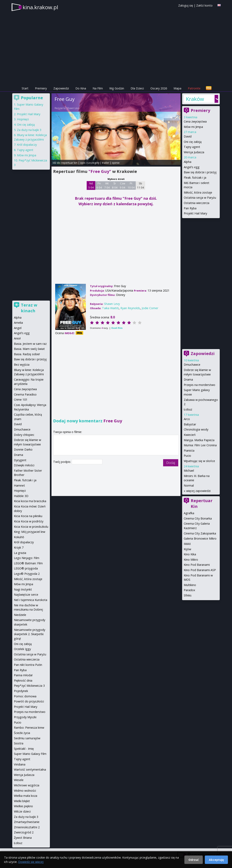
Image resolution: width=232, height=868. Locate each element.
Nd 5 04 (91, 185)
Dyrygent (20, 460)
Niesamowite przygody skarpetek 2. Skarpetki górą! (30, 634)
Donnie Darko (23, 449)
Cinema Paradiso (25, 394)
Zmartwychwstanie (27, 822)
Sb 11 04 (141, 185)
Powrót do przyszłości (29, 701)
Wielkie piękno (23, 806)
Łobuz (188, 409)
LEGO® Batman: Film (28, 563)
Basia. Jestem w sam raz (30, 344)
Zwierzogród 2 (24, 832)
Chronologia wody (196, 429)
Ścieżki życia (22, 733)
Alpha (188, 162)
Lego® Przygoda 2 (27, 574)
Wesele (19, 780)
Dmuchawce (192, 365)
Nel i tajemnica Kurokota (31, 600)
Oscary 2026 (159, 88)
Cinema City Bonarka (198, 518)
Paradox (189, 590)
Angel (18, 328)
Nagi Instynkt (23, 589)
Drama (188, 379)
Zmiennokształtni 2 (27, 827)
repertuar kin (69, 163)
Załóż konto (204, 5)
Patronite (194, 88)
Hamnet (19, 485)
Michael (189, 471)
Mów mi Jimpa (193, 127)
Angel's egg (192, 167)
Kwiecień (190, 435)
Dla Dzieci (137, 88)
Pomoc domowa (25, 696)
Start (25, 88)
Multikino (190, 585)
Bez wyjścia (22, 365)
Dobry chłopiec (24, 435)
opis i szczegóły (90, 163)
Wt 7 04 (107, 185)
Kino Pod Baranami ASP (200, 570)
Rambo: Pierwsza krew (29, 728)
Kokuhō (19, 537)
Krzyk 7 (19, 547)
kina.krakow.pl (40, 7)
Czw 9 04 (123, 185)
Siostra (19, 743)
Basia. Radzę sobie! (27, 354)
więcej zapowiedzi (198, 491)
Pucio (187, 456)
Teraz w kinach (29, 308)
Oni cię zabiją (193, 142)
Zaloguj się (186, 5)
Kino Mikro (191, 560)
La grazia (20, 553)
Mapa (177, 88)
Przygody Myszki (25, 717)
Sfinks (188, 595)
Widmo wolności (25, 791)
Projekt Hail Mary (195, 213)
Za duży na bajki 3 (29, 130)
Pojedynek (21, 691)
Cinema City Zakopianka (200, 533)
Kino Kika (190, 554)
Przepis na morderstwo (199, 385)
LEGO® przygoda (26, 568)
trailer (106, 163)
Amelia (18, 323)
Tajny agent (192, 147)
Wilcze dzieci (22, 811)
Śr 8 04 (115, 185)
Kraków (195, 99)
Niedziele (20, 615)
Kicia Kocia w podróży (29, 521)
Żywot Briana (23, 838)
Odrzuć (194, 860)
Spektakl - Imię (24, 749)
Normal (189, 485)
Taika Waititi (110, 308)
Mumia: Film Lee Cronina (200, 445)
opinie (116, 163)
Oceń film (117, 328)
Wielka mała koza (26, 796)
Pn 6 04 (99, 185)
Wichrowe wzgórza (27, 785)
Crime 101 (21, 400)
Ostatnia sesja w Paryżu (200, 198)
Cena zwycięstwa (195, 121)
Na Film (98, 88)
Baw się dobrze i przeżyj (200, 172)
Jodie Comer (150, 308)
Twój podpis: (62, 462)
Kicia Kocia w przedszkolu (31, 527)
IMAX (187, 544)
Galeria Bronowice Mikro (200, 538)
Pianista (189, 450)
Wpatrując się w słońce (199, 461)
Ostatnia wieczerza (197, 203)
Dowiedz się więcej (31, 862)
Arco (187, 419)
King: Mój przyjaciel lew (30, 532)
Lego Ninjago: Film (27, 558)
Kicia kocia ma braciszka (30, 501)
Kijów (187, 549)
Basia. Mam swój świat (29, 349)
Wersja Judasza (194, 152)
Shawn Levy (73, 108)
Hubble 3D (21, 496)
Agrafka (189, 513)
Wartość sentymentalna (30, 769)
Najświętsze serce (26, 595)
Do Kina (81, 88)
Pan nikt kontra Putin (28, 665)
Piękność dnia (23, 680)
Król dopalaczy (27, 145)
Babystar (190, 424)
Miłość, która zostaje (198, 192)
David (188, 136)
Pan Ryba (190, 208)
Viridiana (20, 764)
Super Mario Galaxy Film (30, 754)
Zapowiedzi (61, 88)
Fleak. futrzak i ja (195, 178)
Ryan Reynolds (130, 308)
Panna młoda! (23, 675)
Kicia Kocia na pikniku (28, 516)
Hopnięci (23, 119)
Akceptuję (216, 860)
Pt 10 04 (131, 185)
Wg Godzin (117, 88)
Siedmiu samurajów (27, 738)
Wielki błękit (22, 801)
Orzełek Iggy (22, 649)
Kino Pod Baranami (197, 565)
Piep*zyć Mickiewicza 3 (29, 686)
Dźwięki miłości (24, 465)
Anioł (17, 338)
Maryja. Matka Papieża (199, 440)
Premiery (41, 88)
